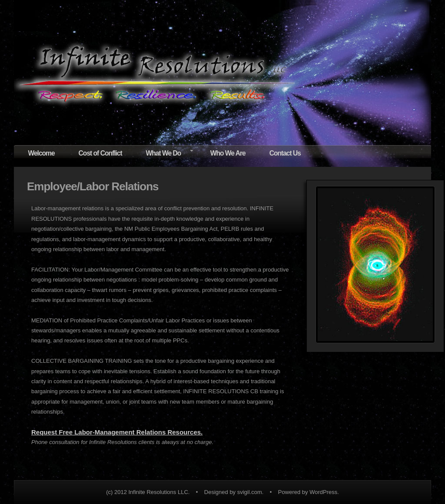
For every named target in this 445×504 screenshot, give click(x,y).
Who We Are (228, 153)
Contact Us (285, 153)
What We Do (164, 153)
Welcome (41, 153)
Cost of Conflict (100, 153)
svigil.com (250, 492)
